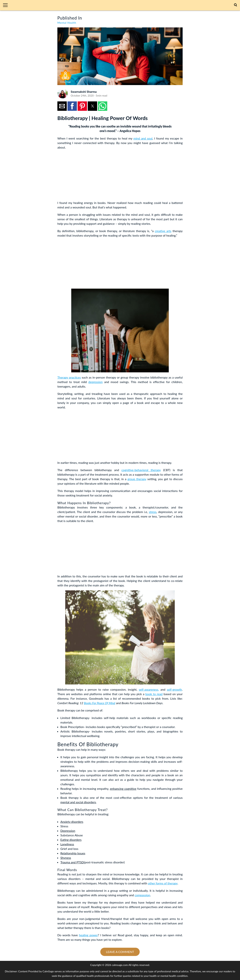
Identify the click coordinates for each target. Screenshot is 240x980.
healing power (88, 935)
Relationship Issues (73, 853)
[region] (85, 176)
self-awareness (148, 689)
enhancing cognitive (123, 789)
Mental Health (67, 23)
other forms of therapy (163, 883)
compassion (142, 895)
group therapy (137, 479)
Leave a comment (120, 952)
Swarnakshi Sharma (84, 92)
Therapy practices (69, 377)
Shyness (66, 858)
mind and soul (143, 138)
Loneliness (67, 844)
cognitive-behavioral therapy (141, 470)
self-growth (174, 689)
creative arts (163, 231)
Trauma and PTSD (72, 862)
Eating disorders (71, 840)
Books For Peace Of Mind (100, 703)
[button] (7, 5)
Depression (68, 831)
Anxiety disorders (72, 822)
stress (153, 512)
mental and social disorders (78, 802)
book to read (154, 694)
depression (95, 382)
